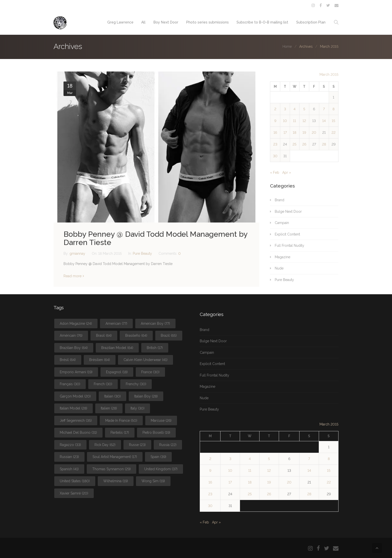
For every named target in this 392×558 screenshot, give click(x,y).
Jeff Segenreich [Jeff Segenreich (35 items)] (76, 420)
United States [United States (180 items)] (75, 481)
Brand (279, 200)
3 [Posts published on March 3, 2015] (285, 109)
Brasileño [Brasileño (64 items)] (136, 335)
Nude (279, 268)
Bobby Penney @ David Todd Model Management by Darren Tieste (155, 238)
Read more (72, 276)
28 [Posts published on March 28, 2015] (324, 144)
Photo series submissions (207, 22)
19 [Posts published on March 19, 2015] (304, 132)
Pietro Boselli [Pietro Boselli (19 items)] (156, 432)
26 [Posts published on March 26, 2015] (304, 144)
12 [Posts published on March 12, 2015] (304, 121)
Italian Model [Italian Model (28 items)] (73, 408)
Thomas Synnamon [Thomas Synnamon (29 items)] (111, 469)
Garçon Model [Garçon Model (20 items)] (75, 396)
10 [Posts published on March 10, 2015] (285, 121)
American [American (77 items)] (116, 323)
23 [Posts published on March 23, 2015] (275, 144)
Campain (282, 223)
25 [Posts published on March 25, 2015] (294, 144)
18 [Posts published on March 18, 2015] (294, 132)
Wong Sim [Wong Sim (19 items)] (153, 481)
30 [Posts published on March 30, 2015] (275, 156)
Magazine (282, 257)
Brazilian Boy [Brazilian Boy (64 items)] (74, 348)
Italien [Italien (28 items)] (109, 408)
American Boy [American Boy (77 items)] (155, 323)
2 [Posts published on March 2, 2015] (275, 109)
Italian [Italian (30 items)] (112, 396)
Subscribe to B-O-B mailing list (262, 22)
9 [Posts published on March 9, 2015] (275, 121)
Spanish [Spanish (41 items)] (69, 469)
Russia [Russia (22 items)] (168, 445)
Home (287, 46)
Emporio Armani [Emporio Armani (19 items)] (76, 372)
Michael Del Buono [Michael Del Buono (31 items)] (78, 432)
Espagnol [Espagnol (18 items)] (117, 372)
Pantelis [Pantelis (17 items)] (120, 432)
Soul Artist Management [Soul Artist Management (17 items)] (115, 457)
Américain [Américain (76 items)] (71, 335)
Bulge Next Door (288, 211)
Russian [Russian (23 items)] (69, 457)
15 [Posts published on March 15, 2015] (333, 121)
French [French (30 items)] (103, 384)
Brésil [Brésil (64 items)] (68, 360)
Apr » (287, 172)
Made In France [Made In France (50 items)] (121, 420)
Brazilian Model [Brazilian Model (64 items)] (117, 348)
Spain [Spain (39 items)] (158, 457)
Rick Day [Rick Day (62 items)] (105, 445)
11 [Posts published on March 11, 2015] (294, 121)
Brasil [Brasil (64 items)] (104, 335)
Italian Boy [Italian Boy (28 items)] (146, 396)
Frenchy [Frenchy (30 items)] (136, 384)
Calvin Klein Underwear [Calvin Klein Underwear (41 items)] (145, 360)
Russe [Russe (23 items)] (137, 445)
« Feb (275, 172)
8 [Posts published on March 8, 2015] (333, 109)
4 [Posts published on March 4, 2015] (294, 109)
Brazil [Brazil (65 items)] (169, 335)
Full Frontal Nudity (289, 245)
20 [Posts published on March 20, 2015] (314, 132)
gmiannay (78, 253)
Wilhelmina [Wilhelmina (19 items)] (116, 481)
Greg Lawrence (120, 22)
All (143, 22)
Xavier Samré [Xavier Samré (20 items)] (74, 493)
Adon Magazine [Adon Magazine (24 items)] (76, 323)
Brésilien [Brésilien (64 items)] (100, 360)
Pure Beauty (142, 253)
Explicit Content (287, 234)
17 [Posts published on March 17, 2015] (285, 132)
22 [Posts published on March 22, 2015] (333, 132)
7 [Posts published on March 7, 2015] (324, 109)
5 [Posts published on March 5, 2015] (304, 109)
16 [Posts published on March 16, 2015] (275, 132)
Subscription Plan (311, 22)
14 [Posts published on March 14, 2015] (324, 121)
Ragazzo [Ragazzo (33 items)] (70, 445)
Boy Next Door (166, 22)
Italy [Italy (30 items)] (137, 408)
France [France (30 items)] (150, 372)
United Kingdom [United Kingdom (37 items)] (161, 469)
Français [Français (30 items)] (70, 384)
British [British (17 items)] (155, 348)
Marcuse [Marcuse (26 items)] (161, 420)
